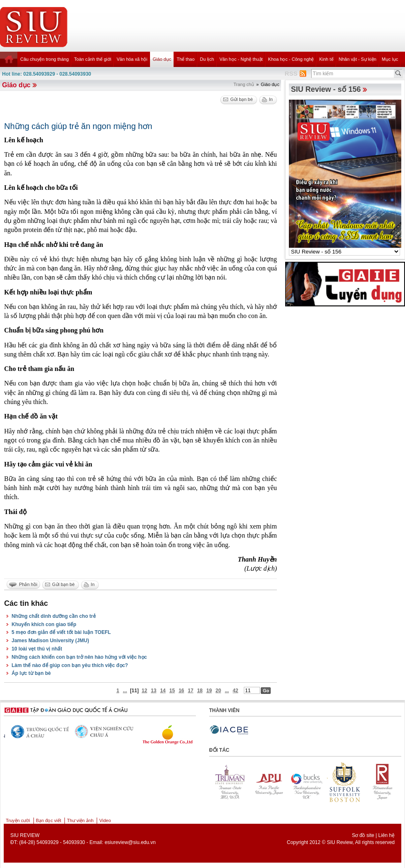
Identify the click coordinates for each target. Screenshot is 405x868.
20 (218, 691)
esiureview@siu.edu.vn (130, 842)
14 (163, 691)
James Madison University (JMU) (50, 641)
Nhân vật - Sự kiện (358, 59)
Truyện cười (18, 820)
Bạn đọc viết (49, 820)
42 (235, 691)
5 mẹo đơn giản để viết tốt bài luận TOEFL (61, 632)
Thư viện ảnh (80, 820)
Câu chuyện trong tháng (44, 59)
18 (200, 691)
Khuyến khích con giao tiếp (44, 624)
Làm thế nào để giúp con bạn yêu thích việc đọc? (70, 665)
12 (144, 691)
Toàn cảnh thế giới (93, 59)
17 (191, 691)
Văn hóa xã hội (132, 59)
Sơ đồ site (363, 835)
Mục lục (390, 59)
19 (209, 691)
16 (181, 691)
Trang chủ (244, 84)
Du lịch (207, 59)
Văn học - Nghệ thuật (241, 59)
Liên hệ (386, 835)
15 (172, 691)
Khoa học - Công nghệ (291, 59)
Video (105, 820)
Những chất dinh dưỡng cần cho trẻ (54, 616)
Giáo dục (162, 59)
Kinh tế (326, 59)
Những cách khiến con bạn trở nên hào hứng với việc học (79, 657)
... (125, 691)
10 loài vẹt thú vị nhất (37, 649)
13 (154, 691)
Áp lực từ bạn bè (31, 673)
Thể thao (185, 59)
